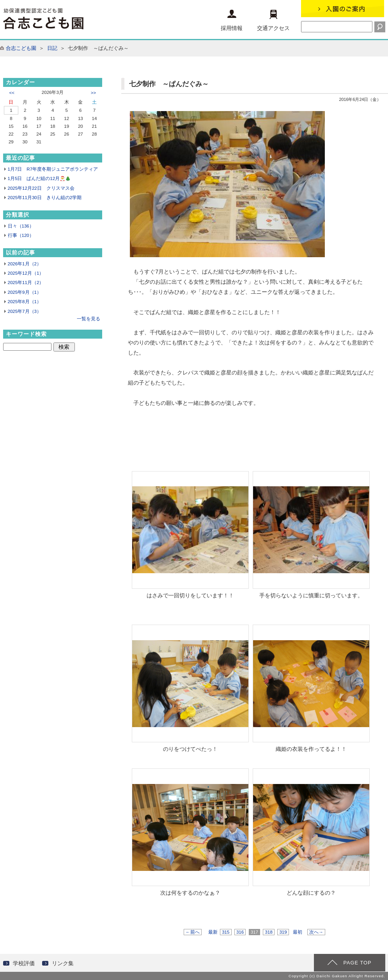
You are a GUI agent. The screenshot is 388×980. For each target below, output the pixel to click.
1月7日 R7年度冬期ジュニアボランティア (53, 169)
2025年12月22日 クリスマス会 (41, 188)
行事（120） (21, 235)
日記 (52, 48)
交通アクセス (273, 20)
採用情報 (232, 20)
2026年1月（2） (25, 264)
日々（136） (21, 226)
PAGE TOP (357, 963)
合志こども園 (21, 48)
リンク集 (63, 963)
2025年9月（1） (25, 292)
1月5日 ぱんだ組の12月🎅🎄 (39, 178)
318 (269, 932)
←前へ (193, 932)
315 (226, 932)
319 (283, 932)
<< (12, 93)
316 (240, 932)
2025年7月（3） (25, 311)
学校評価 (24, 963)
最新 (213, 932)
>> (93, 93)
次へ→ (316, 932)
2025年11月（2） (26, 283)
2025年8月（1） (25, 302)
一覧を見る (89, 319)
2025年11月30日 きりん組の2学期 (45, 198)
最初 (298, 932)
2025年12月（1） (26, 273)
